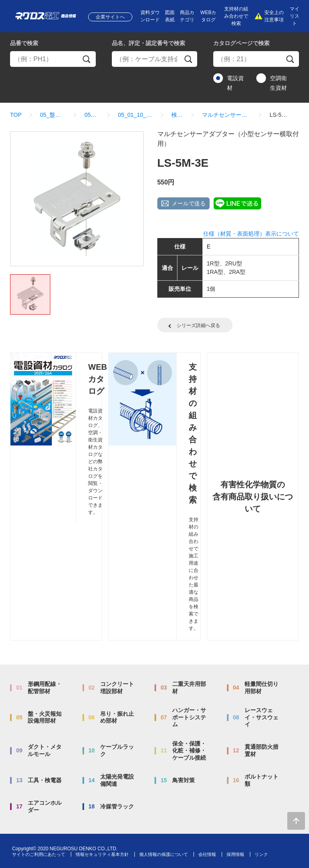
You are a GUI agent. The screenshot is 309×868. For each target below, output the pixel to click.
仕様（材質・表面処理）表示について (251, 234)
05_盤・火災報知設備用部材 (53, 115)
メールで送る (189, 203)
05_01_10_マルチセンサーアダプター (135, 115)
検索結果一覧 (177, 115)
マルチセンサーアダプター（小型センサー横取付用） (227, 115)
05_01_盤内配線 (92, 115)
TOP (16, 115)
